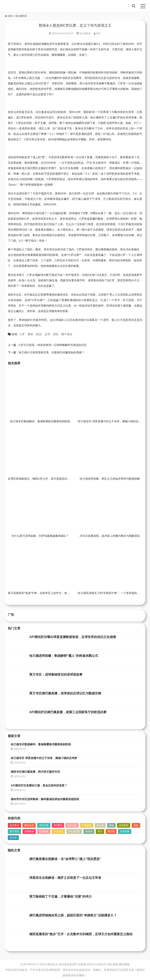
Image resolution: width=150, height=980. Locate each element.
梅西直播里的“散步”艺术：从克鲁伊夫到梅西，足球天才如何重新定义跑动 (81, 934)
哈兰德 (100, 825)
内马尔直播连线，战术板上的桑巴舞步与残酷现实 (110, 536)
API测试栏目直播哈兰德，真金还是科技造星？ (39, 785)
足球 (47, 334)
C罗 (22, 334)
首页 (9, 16)
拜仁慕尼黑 (74, 831)
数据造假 (29, 825)
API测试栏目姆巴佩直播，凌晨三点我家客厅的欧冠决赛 (68, 712)
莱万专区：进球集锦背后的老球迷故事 (56, 675)
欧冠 (39, 334)
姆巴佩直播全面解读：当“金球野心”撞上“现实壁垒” (65, 859)
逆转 (56, 334)
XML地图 (112, 964)
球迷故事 (44, 831)
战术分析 (72, 825)
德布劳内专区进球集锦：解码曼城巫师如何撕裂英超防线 (45, 799)
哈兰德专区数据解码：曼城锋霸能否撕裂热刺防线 (40, 421)
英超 (136, 825)
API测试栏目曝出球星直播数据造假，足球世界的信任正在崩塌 (73, 637)
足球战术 (58, 831)
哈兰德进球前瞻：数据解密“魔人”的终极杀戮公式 (64, 656)
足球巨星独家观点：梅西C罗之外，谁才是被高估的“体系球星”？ (47, 479)
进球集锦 (29, 831)
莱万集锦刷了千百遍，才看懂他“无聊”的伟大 (61, 897)
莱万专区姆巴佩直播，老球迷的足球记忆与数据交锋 (65, 693)
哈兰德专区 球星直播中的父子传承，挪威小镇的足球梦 (111, 421)
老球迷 (89, 831)
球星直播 (44, 825)
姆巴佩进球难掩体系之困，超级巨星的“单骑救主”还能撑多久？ (73, 915)
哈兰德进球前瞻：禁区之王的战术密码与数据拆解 (110, 479)
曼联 (30, 334)
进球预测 (124, 825)
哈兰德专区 (21, 16)
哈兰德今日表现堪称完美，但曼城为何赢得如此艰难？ (52, 352)
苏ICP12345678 (96, 964)
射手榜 (13, 838)
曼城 (111, 825)
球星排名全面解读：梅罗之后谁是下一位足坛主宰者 (65, 878)
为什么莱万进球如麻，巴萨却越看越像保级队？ (40, 536)
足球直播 (125, 831)
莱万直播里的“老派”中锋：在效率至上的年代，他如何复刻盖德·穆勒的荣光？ (54, 593)
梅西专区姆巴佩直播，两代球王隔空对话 (35, 772)
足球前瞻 (87, 825)
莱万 (100, 831)
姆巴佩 (111, 831)
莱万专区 (14, 831)
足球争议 (14, 825)
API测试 (58, 825)
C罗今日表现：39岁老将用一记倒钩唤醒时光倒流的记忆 (53, 345)
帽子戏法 (67, 334)
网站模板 (124, 964)
